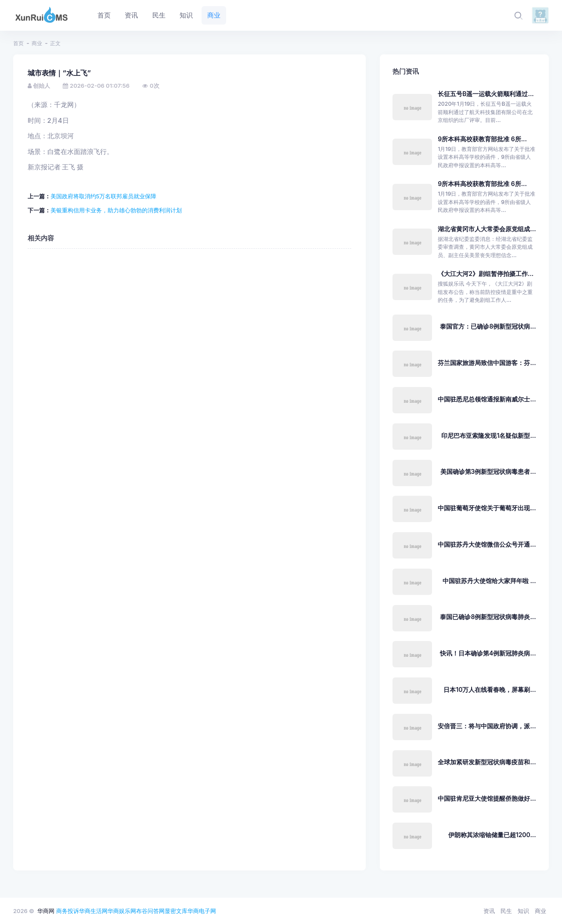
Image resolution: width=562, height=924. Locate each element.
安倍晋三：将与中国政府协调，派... (487, 726)
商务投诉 (68, 911)
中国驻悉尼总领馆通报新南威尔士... (487, 399)
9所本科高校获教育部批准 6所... (482, 139)
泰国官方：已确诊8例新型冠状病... (488, 326)
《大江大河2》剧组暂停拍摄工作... (486, 274)
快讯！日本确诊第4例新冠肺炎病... (488, 653)
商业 (37, 43)
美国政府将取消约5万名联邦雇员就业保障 (104, 196)
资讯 (489, 911)
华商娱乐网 (122, 911)
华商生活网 (93, 911)
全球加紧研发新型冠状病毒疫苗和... (487, 762)
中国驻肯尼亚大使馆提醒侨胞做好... (487, 798)
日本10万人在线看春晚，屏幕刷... (490, 689)
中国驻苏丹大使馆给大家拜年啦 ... (489, 581)
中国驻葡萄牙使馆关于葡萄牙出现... (487, 508)
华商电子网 (202, 911)
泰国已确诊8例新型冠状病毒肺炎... (488, 617)
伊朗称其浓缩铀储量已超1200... (492, 835)
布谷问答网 (150, 911)
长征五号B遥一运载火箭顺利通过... (486, 94)
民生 (506, 911)
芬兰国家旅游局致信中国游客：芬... (487, 363)
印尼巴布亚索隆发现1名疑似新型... (488, 435)
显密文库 (176, 911)
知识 (523, 911)
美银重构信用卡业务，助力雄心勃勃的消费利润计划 (116, 210)
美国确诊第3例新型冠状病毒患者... (488, 471)
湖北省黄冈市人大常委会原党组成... (487, 229)
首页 (18, 43)
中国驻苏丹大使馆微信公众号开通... (487, 544)
